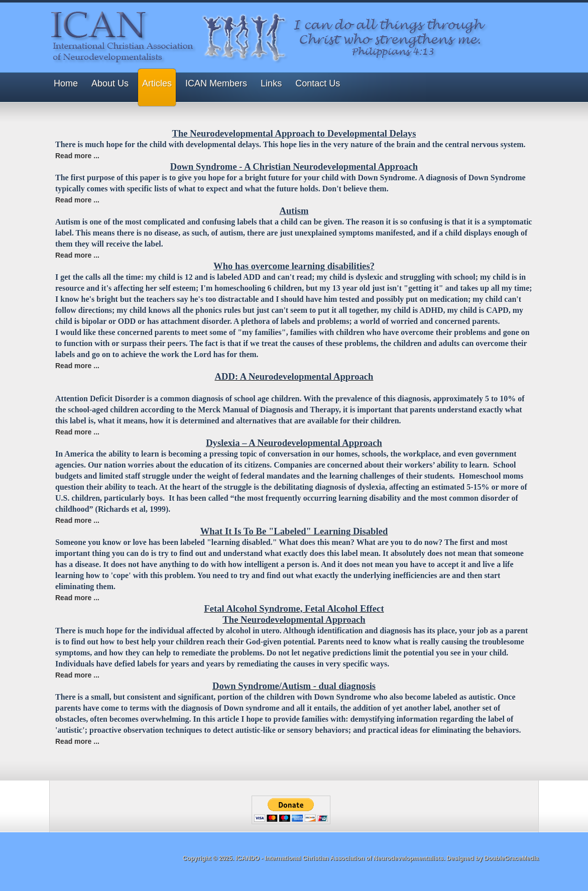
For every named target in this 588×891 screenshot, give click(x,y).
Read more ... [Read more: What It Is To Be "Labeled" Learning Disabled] (77, 598)
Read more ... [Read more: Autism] (77, 255)
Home (66, 83)
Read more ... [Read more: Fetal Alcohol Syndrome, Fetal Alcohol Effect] (77, 675)
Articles (157, 83)
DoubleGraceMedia (511, 858)
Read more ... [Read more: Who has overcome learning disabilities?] (77, 366)
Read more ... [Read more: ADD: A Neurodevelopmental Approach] (77, 432)
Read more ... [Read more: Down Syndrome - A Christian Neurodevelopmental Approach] (77, 200)
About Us (110, 83)
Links (271, 83)
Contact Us (318, 83)
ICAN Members (216, 83)
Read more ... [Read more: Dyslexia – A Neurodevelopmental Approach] (77, 520)
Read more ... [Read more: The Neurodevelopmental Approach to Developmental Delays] (77, 156)
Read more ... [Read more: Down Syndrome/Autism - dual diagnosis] (77, 741)
